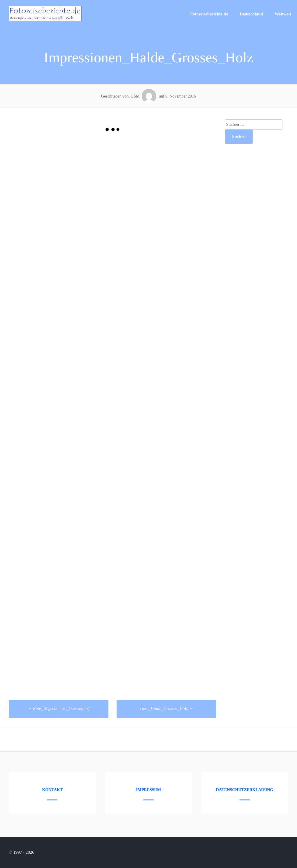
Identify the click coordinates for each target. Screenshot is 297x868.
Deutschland (251, 14)
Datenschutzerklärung (245, 790)
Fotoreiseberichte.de (209, 14)
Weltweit (283, 14)
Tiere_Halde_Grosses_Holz (166, 708)
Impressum (149, 790)
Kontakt (53, 790)
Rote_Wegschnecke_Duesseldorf (58, 708)
